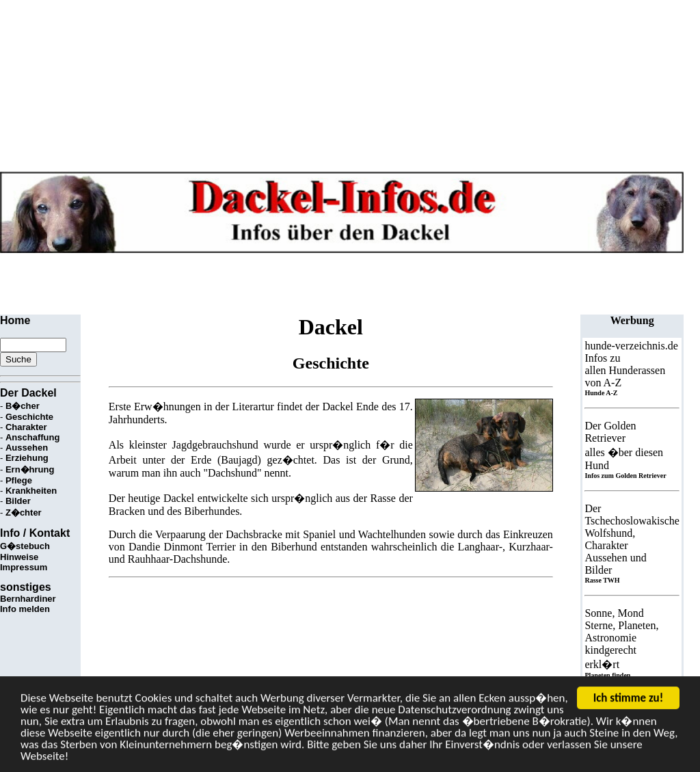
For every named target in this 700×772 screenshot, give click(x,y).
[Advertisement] (249, 284)
